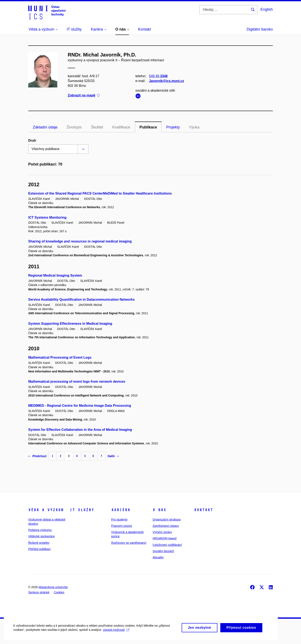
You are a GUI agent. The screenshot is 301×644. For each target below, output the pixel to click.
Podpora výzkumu (40, 530)
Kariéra (121, 510)
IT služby (82, 510)
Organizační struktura (167, 520)
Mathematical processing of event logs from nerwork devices (77, 382)
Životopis (74, 127)
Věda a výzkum (46, 510)
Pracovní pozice (122, 526)
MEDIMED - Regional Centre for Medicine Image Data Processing (80, 406)
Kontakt (203, 510)
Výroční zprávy (162, 532)
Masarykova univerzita (53, 587)
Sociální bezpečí (163, 551)
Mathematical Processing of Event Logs (60, 357)
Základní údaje (45, 127)
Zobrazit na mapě (84, 95)
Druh (32, 140)
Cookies (59, 592)
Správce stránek (39, 592)
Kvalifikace (121, 127)
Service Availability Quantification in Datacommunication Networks (81, 300)
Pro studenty (119, 520)
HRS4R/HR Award (165, 538)
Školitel (97, 127)
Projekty (173, 127)
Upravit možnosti (117, 638)
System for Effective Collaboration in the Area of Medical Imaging (80, 430)
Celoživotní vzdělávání (167, 545)
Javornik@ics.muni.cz (167, 81)
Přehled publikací (39, 549)
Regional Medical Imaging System (55, 275)
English (267, 9)
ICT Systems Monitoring (47, 217)
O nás (159, 510)
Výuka (194, 127)
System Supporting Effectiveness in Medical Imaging (70, 324)
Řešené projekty (39, 543)
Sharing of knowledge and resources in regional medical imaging (80, 241)
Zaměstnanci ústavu (166, 526)
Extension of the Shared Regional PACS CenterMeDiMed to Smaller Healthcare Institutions (100, 193)
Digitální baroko (260, 29)
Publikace (148, 127)
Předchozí (37, 456)
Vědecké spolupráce (41, 536)
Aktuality (158, 557)
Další (113, 456)
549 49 (158, 76)
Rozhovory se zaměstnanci (129, 543)
